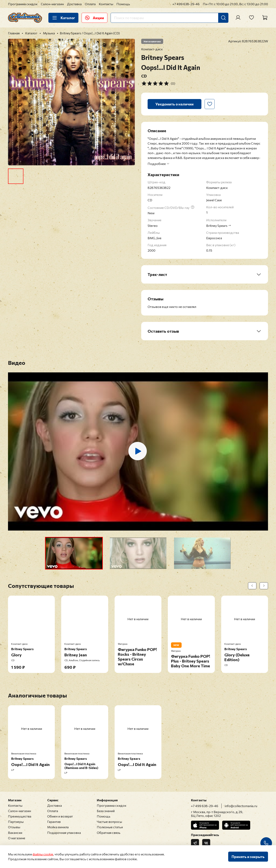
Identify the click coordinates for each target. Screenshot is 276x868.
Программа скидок (23, 4)
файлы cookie (43, 854)
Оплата (90, 4)
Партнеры (16, 822)
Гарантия (54, 822)
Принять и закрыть (248, 857)
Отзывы (14, 827)
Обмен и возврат (60, 816)
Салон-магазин (52, 4)
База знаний (106, 811)
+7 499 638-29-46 (186, 4)
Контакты (106, 4)
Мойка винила (58, 827)
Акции (94, 18)
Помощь (123, 4)
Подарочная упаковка (64, 833)
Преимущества (20, 816)
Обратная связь (109, 833)
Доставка (74, 4)
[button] (74, 553)
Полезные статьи (110, 827)
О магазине (17, 838)
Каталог (63, 18)
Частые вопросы (109, 822)
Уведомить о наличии (174, 104)
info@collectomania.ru (241, 806)
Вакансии (15, 833)
